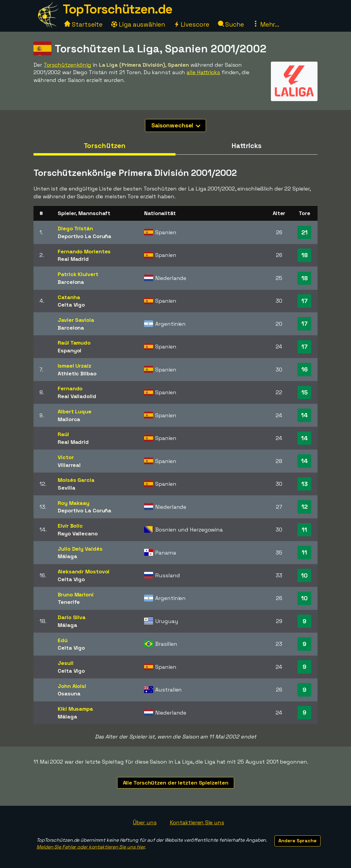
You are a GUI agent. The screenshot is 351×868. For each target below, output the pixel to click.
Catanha (69, 297)
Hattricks (247, 146)
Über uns (145, 822)
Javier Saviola (76, 320)
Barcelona (71, 282)
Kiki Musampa (75, 709)
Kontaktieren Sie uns (197, 822)
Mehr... (266, 24)
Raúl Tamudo (74, 343)
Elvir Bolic (70, 526)
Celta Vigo (71, 305)
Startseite (83, 24)
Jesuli (65, 663)
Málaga (67, 556)
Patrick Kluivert (78, 274)
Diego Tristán (75, 228)
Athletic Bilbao (77, 373)
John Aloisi (72, 686)
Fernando (70, 388)
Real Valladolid (77, 396)
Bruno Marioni (76, 594)
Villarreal (69, 465)
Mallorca (69, 419)
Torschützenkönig (67, 65)
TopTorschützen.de (117, 9)
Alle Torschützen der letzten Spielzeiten (176, 783)
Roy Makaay (74, 503)
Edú (63, 640)
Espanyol (70, 350)
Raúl (63, 434)
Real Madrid (73, 259)
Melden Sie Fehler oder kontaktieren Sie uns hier (91, 847)
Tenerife (69, 602)
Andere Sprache (297, 841)
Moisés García (76, 480)
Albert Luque (75, 411)
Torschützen (105, 146)
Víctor (66, 457)
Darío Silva (72, 617)
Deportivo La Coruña (84, 236)
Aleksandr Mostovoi (84, 571)
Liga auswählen (138, 24)
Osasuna (69, 693)
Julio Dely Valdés (80, 549)
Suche (231, 24)
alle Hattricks (203, 72)
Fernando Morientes (84, 251)
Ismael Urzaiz (74, 366)
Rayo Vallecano (78, 533)
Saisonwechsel (176, 125)
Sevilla (66, 488)
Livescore (191, 24)
